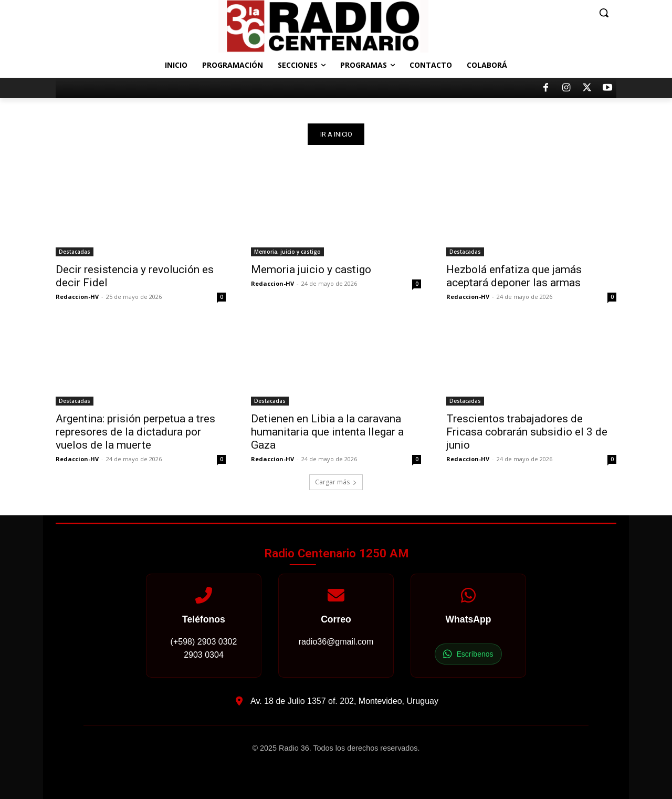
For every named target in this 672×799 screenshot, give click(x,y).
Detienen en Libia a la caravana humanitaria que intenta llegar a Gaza (327, 432)
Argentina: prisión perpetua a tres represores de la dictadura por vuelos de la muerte (135, 432)
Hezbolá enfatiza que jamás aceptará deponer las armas (514, 276)
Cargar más (336, 482)
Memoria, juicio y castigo (287, 252)
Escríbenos (468, 654)
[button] (604, 13)
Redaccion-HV (77, 297)
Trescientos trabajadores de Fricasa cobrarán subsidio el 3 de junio (527, 432)
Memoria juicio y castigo (311, 269)
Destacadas (75, 252)
